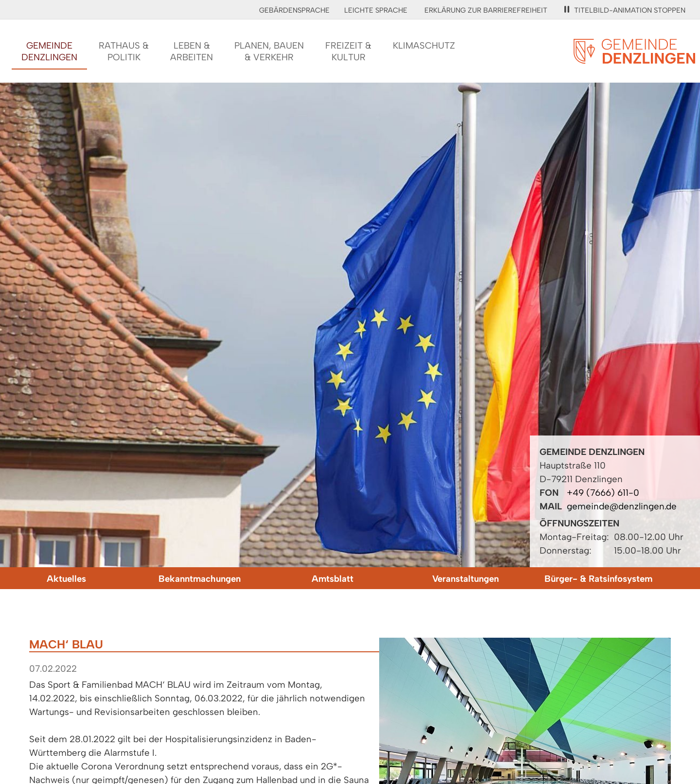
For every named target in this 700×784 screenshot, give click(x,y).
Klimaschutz (424, 45)
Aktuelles (66, 579)
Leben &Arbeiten (192, 51)
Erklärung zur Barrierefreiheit (486, 10)
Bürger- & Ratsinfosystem (598, 579)
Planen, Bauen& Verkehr (269, 51)
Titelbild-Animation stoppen (625, 10)
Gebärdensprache (294, 10)
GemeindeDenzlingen (49, 51)
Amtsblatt (332, 579)
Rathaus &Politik (124, 51)
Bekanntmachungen (200, 579)
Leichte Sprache (376, 10)
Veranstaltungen (465, 579)
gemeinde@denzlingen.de (622, 506)
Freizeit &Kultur (348, 51)
